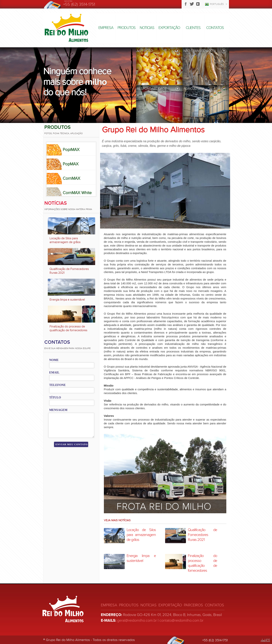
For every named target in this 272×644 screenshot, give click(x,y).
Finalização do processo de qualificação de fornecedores (68, 328)
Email (54, 372)
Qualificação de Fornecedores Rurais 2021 (69, 271)
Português (217, 4)
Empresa (106, 28)
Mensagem (58, 410)
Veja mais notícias (117, 520)
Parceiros (193, 605)
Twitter (192, 4)
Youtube (198, 4)
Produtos (127, 28)
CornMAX (71, 178)
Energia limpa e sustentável (67, 300)
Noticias (147, 28)
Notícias (56, 203)
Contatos (215, 28)
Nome (54, 360)
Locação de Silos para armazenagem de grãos (65, 240)
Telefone (58, 385)
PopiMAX (71, 150)
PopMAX (71, 164)
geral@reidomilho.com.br (137, 621)
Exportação (169, 28)
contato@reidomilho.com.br (181, 621)
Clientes (193, 28)
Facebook (186, 4)
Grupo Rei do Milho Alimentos (153, 130)
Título (55, 397)
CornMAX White (77, 193)
